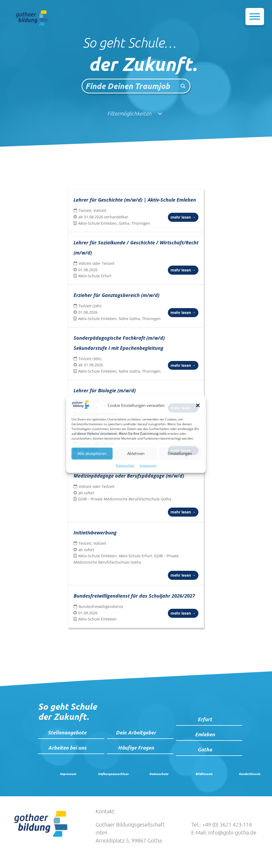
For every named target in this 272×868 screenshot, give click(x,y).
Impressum (148, 465)
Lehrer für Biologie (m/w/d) (105, 390)
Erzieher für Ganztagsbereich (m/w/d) (116, 295)
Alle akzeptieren (92, 454)
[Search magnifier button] (183, 86)
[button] (198, 406)
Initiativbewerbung (95, 533)
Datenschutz (125, 465)
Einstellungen (180, 454)
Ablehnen (136, 454)
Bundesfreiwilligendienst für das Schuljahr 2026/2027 (134, 596)
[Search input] (130, 86)
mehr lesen (183, 217)
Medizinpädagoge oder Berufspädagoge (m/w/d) (129, 476)
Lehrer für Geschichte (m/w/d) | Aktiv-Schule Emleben (135, 200)
